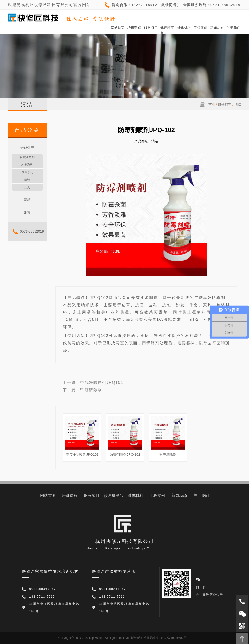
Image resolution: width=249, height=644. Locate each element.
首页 (212, 104)
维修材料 (184, 28)
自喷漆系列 (27, 157)
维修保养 (27, 148)
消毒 (27, 213)
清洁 (238, 104)
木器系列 (27, 165)
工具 (27, 187)
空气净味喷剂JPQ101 (102, 383)
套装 (27, 180)
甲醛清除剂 (91, 390)
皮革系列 (27, 172)
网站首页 (118, 28)
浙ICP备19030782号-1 (174, 638)
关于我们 (233, 28)
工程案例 (200, 28)
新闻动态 (217, 28)
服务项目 (151, 28)
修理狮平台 (167, 28)
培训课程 (134, 28)
